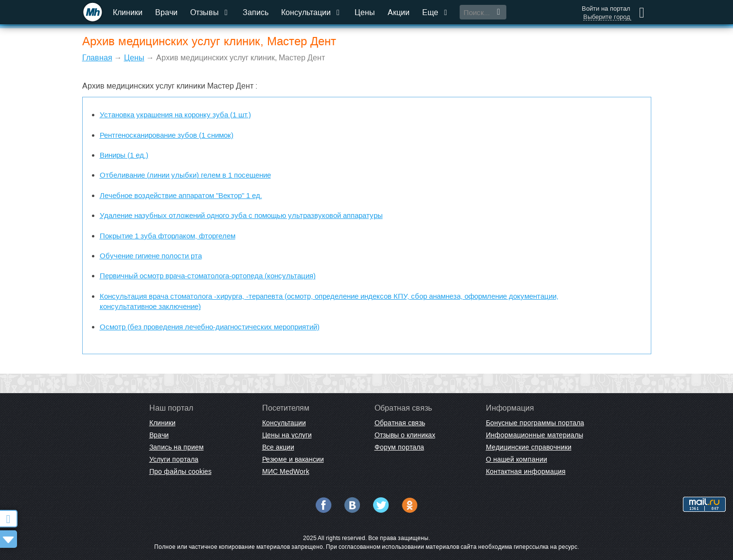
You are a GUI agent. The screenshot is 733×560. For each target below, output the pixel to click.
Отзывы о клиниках (405, 435)
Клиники (128, 12)
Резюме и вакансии (293, 459)
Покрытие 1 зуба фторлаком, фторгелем (168, 236)
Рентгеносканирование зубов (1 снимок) (167, 135)
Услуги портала (174, 459)
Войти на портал (606, 9)
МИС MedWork (286, 471)
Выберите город (607, 17)
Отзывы (210, 12)
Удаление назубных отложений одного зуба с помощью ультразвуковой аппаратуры (241, 215)
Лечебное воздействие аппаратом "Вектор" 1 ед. (181, 195)
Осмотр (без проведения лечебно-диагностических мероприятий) (210, 327)
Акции (399, 12)
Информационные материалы (535, 435)
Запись (256, 12)
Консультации (312, 12)
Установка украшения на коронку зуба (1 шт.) (175, 115)
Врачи (166, 12)
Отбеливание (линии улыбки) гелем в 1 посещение (185, 175)
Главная (97, 58)
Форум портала (399, 447)
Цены (365, 12)
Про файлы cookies (180, 471)
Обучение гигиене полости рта (151, 256)
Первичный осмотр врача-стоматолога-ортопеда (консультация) (208, 276)
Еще (436, 12)
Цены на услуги (287, 435)
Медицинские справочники (529, 447)
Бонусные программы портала (535, 423)
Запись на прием (177, 447)
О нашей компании (517, 459)
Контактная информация (526, 471)
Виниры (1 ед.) (124, 155)
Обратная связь (400, 423)
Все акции (278, 447)
